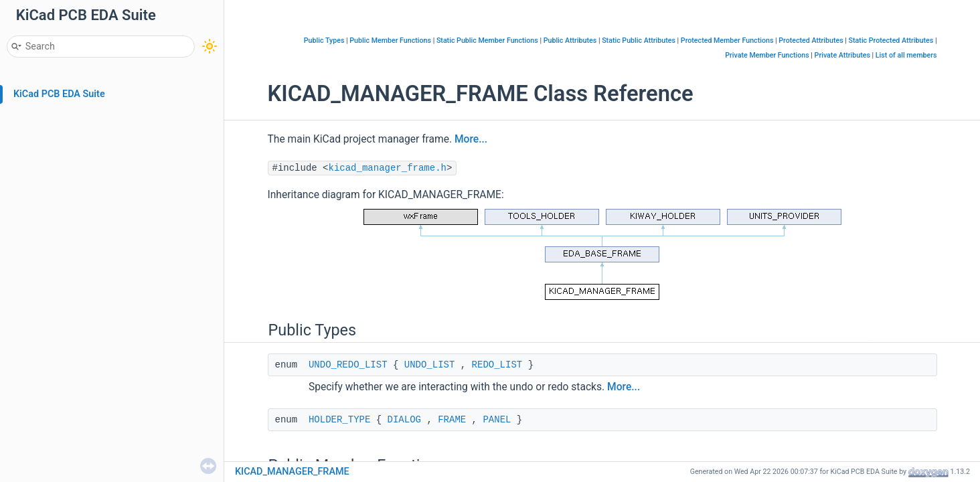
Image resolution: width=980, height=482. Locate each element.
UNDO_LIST (430, 365)
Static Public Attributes (639, 41)
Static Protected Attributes (891, 41)
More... (471, 139)
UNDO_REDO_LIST (348, 365)
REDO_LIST (497, 365)
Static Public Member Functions (487, 41)
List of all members (906, 55)
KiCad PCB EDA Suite (59, 94)
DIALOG (404, 420)
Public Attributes (570, 41)
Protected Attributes (811, 41)
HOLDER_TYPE (339, 420)
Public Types (324, 41)
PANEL (497, 420)
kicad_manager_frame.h (388, 168)
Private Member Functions (767, 55)
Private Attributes (842, 55)
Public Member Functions (390, 41)
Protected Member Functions (727, 41)
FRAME (452, 420)
